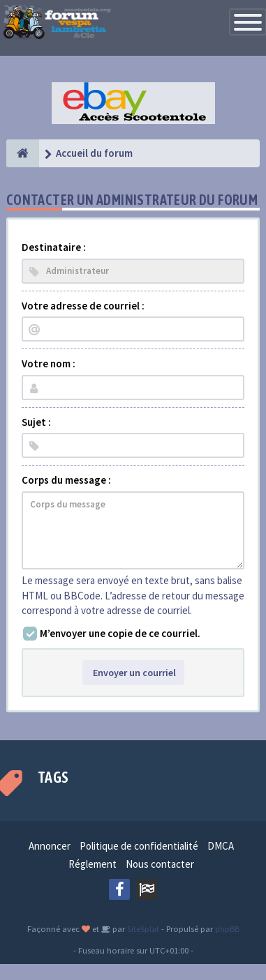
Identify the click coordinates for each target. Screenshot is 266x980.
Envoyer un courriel (133, 673)
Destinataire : (54, 247)
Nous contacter (160, 864)
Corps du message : (66, 480)
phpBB (227, 928)
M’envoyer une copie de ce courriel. (120, 633)
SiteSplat (142, 928)
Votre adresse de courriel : (83, 306)
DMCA (221, 846)
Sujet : (36, 422)
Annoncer (50, 846)
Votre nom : (49, 363)
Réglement (93, 864)
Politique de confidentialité (139, 846)
